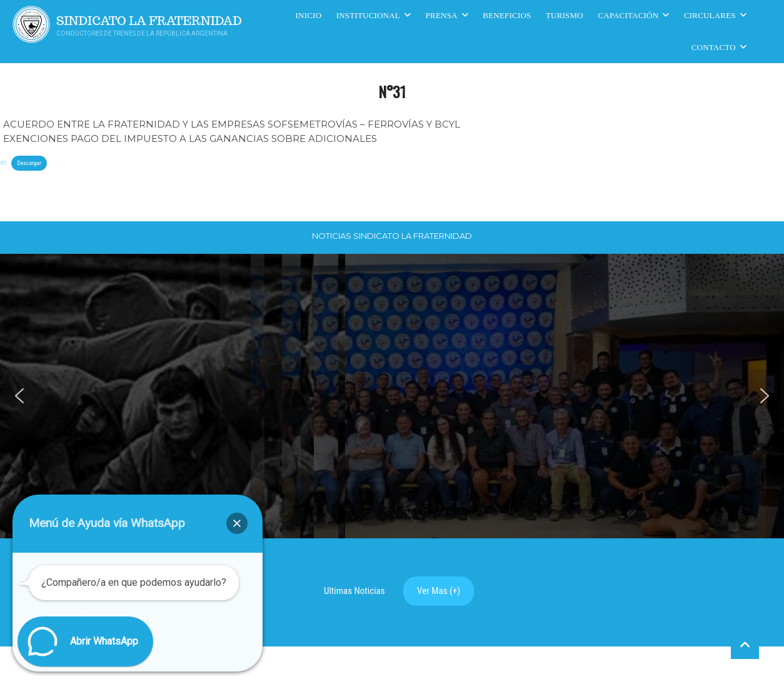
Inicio (309, 15)
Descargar (29, 163)
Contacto (714, 47)
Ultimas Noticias (354, 591)
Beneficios (507, 15)
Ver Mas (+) (439, 591)
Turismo (565, 15)
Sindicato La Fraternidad (149, 21)
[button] (19, 396)
